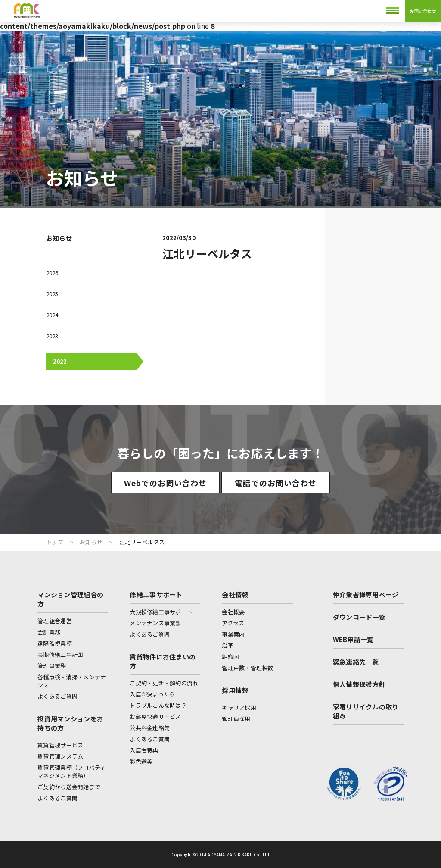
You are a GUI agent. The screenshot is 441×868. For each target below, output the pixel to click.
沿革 (228, 645)
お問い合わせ (423, 11)
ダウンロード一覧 (359, 617)
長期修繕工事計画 (60, 654)
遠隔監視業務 (55, 643)
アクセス (233, 623)
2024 (52, 315)
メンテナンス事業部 (155, 623)
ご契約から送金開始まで (69, 787)
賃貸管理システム (60, 756)
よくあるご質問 (57, 696)
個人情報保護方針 (359, 684)
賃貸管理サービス (60, 745)
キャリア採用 (239, 707)
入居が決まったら (152, 694)
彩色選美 (141, 761)
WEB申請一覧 (353, 639)
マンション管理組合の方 (70, 599)
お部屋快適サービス (155, 717)
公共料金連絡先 (150, 728)
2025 (52, 294)
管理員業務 (52, 666)
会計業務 (49, 632)
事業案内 (233, 634)
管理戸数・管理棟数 (247, 668)
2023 (52, 336)
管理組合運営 (55, 621)
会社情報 (235, 595)
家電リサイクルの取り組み (366, 711)
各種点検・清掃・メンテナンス (72, 681)
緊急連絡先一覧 (356, 662)
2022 (60, 361)
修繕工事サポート (156, 595)
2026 (52, 273)
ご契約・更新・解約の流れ (164, 683)
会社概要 (233, 612)
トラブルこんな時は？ (158, 705)
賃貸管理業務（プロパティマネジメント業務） (71, 771)
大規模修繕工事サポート (161, 612)
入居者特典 (144, 750)
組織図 (230, 657)
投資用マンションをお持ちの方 (70, 723)
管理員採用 (236, 719)
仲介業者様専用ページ (366, 595)
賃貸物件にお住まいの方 (163, 661)
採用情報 (235, 690)
